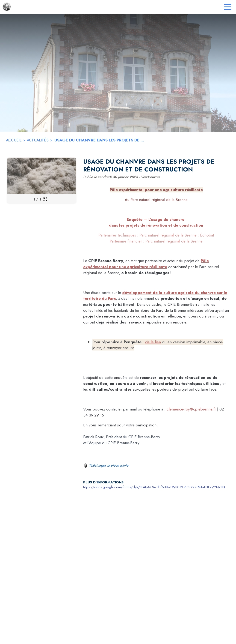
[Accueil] (7, 7)
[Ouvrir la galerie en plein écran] (45, 199)
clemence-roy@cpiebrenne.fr (191, 409)
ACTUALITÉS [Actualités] (38, 140)
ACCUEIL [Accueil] (14, 140)
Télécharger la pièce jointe (109, 465)
